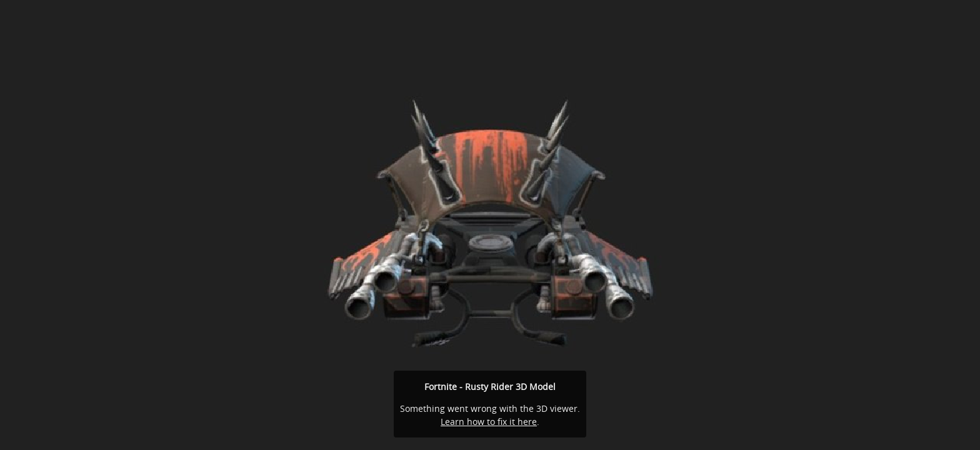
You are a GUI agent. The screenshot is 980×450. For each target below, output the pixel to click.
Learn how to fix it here (489, 422)
